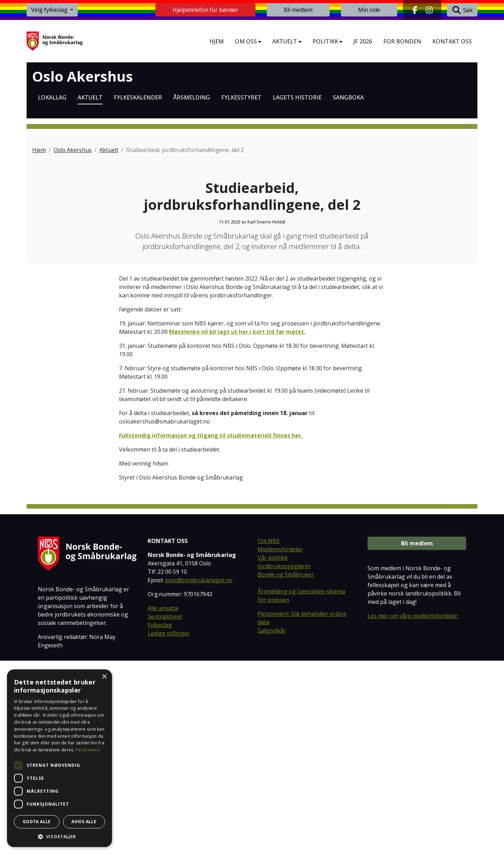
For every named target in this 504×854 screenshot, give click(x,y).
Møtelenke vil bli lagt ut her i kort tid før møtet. (237, 525)
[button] (59, 836)
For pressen (273, 793)
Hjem (39, 150)
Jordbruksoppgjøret (284, 760)
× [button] (104, 677)
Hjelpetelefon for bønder (205, 10)
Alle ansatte (163, 802)
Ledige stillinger (169, 827)
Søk (462, 10)
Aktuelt (109, 150)
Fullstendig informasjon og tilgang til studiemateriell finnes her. (211, 629)
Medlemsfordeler (280, 743)
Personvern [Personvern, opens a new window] (87, 750)
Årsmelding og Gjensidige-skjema (301, 785)
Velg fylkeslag (50, 10)
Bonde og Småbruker (286, 768)
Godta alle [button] (37, 822)
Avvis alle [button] (84, 822)
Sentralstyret (165, 810)
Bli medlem (298, 10)
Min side (369, 10)
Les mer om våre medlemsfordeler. (413, 810)
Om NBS (269, 735)
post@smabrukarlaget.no (199, 774)
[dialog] (59, 758)
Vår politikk (273, 751)
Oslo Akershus (83, 76)
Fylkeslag (160, 819)
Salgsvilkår (272, 824)
